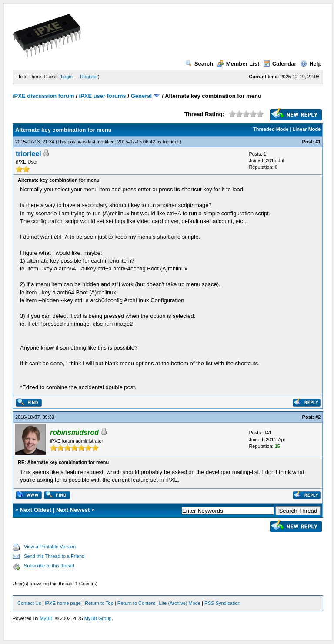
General (141, 96)
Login (67, 77)
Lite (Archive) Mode (180, 603)
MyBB (46, 618)
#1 (318, 142)
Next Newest (73, 510)
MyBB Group (98, 618)
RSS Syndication (222, 603)
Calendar (280, 64)
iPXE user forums (102, 96)
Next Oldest (36, 510)
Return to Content (136, 603)
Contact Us (29, 603)
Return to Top (99, 603)
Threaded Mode (271, 129)
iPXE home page (63, 603)
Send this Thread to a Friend (54, 556)
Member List (238, 64)
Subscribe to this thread (49, 566)
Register (89, 77)
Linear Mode (307, 129)
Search (199, 64)
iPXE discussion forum (43, 96)
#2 (318, 417)
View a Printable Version (50, 547)
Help (311, 64)
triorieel (170, 142)
